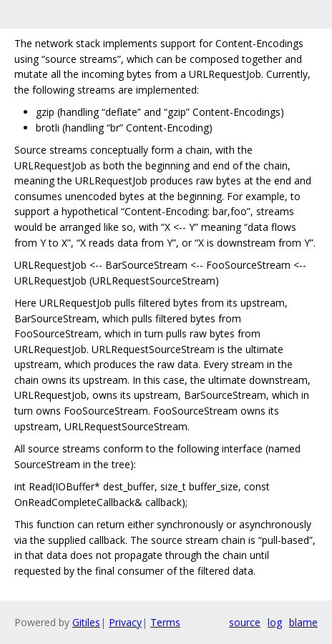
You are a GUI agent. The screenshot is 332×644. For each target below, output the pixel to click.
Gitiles (86, 622)
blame (303, 622)
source (245, 622)
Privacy (125, 622)
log (275, 622)
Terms (165, 622)
